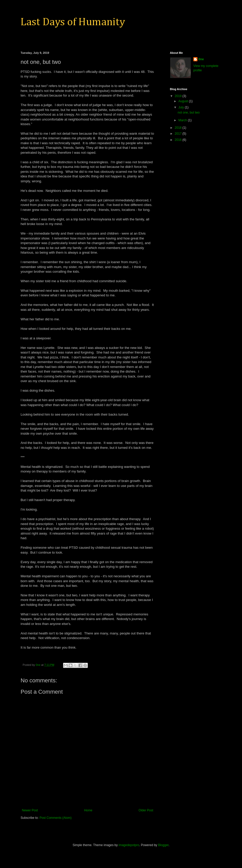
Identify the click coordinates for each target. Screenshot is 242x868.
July (182, 107)
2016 (179, 140)
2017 (179, 134)
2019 (179, 96)
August (184, 101)
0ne (201, 59)
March (183, 120)
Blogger (163, 845)
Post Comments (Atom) (55, 818)
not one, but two (189, 113)
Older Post (146, 810)
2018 (179, 128)
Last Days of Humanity (73, 22)
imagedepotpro (129, 845)
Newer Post (30, 810)
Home (88, 810)
